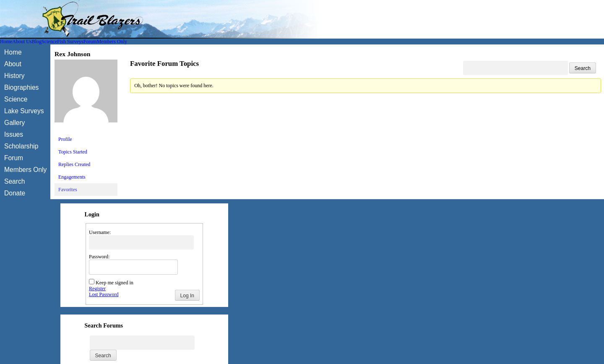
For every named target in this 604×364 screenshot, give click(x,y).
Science (49, 42)
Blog (37, 42)
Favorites (68, 190)
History (14, 76)
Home (6, 42)
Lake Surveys (24, 111)
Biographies (21, 87)
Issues (14, 134)
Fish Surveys (70, 42)
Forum (90, 42)
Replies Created (74, 164)
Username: (100, 232)
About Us (22, 42)
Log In (187, 296)
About (13, 64)
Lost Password (104, 294)
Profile (65, 139)
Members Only (112, 42)
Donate (15, 193)
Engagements (72, 177)
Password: (99, 257)
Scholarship (21, 146)
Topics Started (73, 152)
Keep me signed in (115, 283)
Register (97, 289)
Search (14, 181)
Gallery (14, 123)
